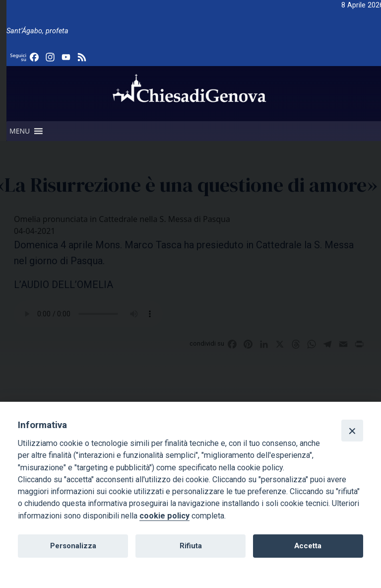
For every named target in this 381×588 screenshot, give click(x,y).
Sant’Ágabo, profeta (37, 31)
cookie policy (164, 516)
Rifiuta (191, 546)
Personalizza (73, 546)
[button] (20, 131)
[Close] (352, 431)
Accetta (308, 546)
